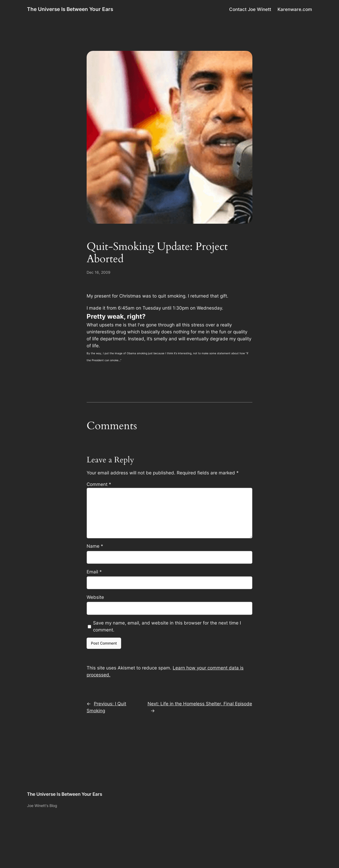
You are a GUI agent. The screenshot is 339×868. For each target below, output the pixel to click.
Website (95, 597)
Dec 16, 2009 (99, 272)
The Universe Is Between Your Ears (70, 9)
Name (95, 546)
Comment (99, 484)
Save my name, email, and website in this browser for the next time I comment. (167, 626)
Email (94, 572)
